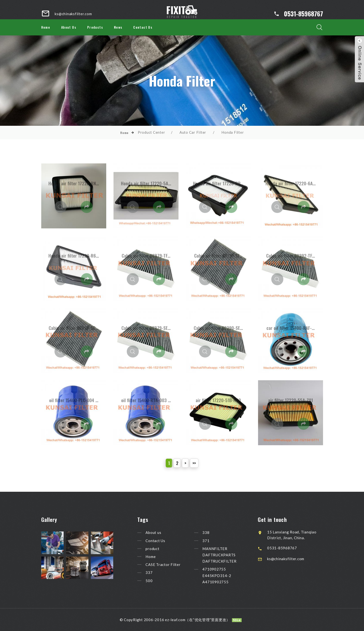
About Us (69, 27)
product (161, 549)
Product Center (152, 132)
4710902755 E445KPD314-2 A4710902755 (225, 576)
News (118, 27)
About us (162, 533)
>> (194, 463)
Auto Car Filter (193, 132)
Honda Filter (233, 132)
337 (157, 573)
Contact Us (143, 27)
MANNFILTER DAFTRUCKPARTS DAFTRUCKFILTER (228, 555)
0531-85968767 (304, 14)
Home (46, 27)
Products (95, 27)
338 (214, 533)
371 (214, 541)
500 (157, 581)
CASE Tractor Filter (171, 565)
